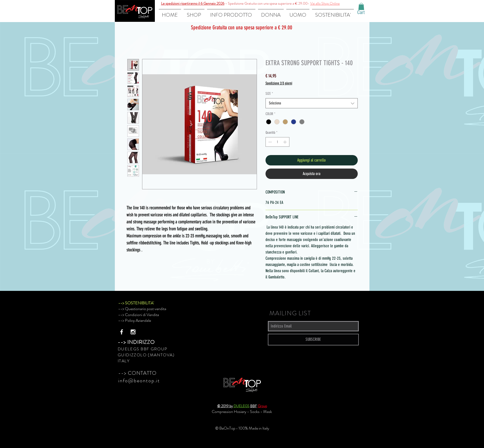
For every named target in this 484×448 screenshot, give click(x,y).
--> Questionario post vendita (142, 309)
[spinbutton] (277, 142)
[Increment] (285, 142)
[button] (361, 6)
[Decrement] (270, 142)
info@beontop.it (139, 381)
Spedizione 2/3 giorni (279, 83)
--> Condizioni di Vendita (139, 315)
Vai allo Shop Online (325, 3)
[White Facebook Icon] (122, 332)
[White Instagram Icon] (133, 332)
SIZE (269, 94)
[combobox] (312, 103)
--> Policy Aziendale (135, 320)
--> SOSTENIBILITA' (136, 303)
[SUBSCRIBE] (313, 340)
